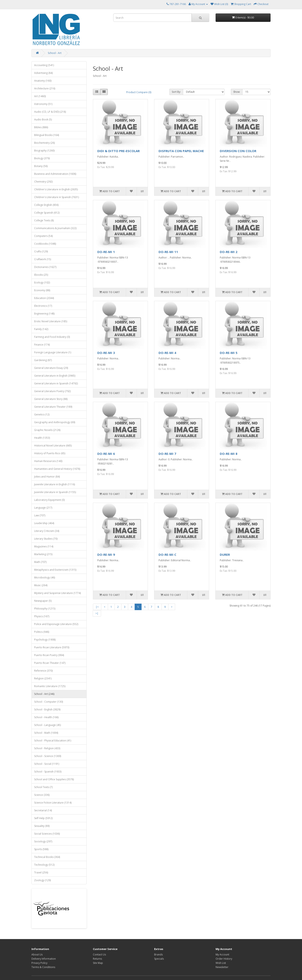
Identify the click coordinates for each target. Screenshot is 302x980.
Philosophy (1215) (45, 609)
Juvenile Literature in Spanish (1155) (55, 492)
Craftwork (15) (43, 259)
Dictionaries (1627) (45, 267)
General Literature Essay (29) (51, 368)
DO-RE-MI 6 (106, 454)
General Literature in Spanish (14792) (56, 383)
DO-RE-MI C (167, 555)
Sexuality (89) (42, 826)
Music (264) (41, 585)
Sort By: (176, 92)
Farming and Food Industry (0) (52, 337)
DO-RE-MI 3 (106, 353)
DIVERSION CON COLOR (238, 151)
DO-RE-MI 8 (229, 454)
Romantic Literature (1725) (50, 686)
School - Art (55, 53)
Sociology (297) (43, 841)
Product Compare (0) (139, 92)
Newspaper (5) (43, 601)
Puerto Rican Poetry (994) (49, 655)
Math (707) (40, 562)
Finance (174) (42, 345)
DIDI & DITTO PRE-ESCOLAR (118, 151)
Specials (159, 959)
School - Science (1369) (48, 756)
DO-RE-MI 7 (167, 454)
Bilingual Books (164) (47, 135)
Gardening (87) (43, 360)
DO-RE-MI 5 (229, 353)
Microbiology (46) (45, 577)
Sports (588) (41, 849)
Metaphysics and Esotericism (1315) (55, 570)
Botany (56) (41, 166)
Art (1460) (40, 96)
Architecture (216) (45, 88)
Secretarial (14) (43, 810)
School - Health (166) (46, 717)
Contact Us (99, 955)
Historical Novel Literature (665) (53, 446)
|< (97, 607)
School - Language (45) (48, 725)
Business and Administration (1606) (55, 174)
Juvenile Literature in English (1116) (55, 484)
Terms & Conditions (43, 967)
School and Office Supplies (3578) (54, 779)
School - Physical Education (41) (53, 741)
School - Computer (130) (49, 702)
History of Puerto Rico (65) (50, 453)
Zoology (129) (42, 880)
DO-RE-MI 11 (168, 252)
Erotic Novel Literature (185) (51, 321)
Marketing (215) (43, 554)
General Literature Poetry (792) (52, 391)
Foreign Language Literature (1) (53, 352)
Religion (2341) (43, 678)
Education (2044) (44, 298)
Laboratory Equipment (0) (49, 500)
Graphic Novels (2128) (47, 430)
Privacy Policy (39, 963)
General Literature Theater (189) (53, 407)
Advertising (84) (43, 73)
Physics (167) (42, 616)
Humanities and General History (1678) (57, 469)
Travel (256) (41, 872)
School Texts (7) (43, 787)
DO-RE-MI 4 (167, 353)
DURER (225, 555)
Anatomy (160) (43, 81)
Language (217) (43, 508)
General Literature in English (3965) (55, 376)
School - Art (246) (44, 694)
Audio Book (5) (43, 119)
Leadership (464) (44, 523)
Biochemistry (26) (44, 143)
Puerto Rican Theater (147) (50, 663)
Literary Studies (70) (46, 539)
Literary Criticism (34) (47, 531)
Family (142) (41, 329)
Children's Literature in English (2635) (56, 189)
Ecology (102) (42, 283)
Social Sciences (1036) (47, 834)
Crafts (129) (41, 251)
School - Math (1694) (46, 733)
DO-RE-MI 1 (106, 252)
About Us (37, 955)
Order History (224, 959)
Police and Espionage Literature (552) (56, 624)
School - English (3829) (47, 709)
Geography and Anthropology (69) (55, 422)
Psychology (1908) (45, 640)
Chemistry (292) (43, 182)
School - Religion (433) (47, 748)
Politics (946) (42, 632)
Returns (97, 959)
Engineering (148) (44, 314)
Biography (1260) (44, 151)
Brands (158, 955)
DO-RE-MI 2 (229, 252)
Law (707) (40, 515)
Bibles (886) (41, 127)
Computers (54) (43, 236)
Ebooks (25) (41, 275)
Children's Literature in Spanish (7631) (57, 197)
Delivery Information (44, 959)
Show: (237, 92)
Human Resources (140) (48, 461)
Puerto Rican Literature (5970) (52, 647)
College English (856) (46, 205)
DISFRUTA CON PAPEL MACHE (181, 151)
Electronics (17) (43, 306)
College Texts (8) (44, 220)
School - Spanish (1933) (48, 772)
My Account (222, 955)
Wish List (221, 963)
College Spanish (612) (47, 213)
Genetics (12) (42, 414)
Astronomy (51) (43, 104)
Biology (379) (42, 158)
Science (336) (42, 795)
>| (97, 613)
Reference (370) (43, 671)
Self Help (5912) (43, 818)
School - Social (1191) (47, 764)
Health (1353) (42, 438)
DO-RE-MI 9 (106, 555)
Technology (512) (44, 865)
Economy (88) (42, 290)
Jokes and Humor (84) (47, 477)
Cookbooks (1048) (45, 244)
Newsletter (222, 967)
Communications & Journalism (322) (55, 228)
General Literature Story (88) (51, 399)
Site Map (98, 963)
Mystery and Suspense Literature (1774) (57, 593)
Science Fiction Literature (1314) (53, 803)
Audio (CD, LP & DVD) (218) (50, 112)
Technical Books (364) (47, 857)
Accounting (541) (44, 65)
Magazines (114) (44, 546)
